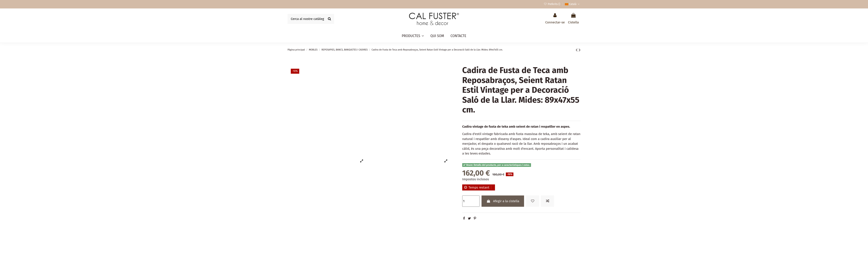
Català (573, 4)
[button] (413, 36)
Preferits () (552, 4)
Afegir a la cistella (503, 201)
